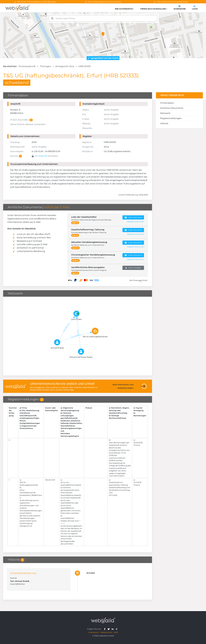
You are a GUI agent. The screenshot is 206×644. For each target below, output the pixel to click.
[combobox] (103, 18)
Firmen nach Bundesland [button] (153, 9)
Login (195, 8)
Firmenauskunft (27, 66)
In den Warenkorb (133, 217)
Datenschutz (106, 632)
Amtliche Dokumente (172, 108)
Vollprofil (43, 156)
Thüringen (45, 66)
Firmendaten (167, 103)
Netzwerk (165, 113)
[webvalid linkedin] (113, 629)
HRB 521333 (84, 66)
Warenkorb (180, 8)
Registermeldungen (171, 118)
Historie (164, 123)
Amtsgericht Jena (65, 66)
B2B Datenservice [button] (124, 9)
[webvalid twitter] (109, 629)
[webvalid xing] (117, 629)
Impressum (94, 632)
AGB (116, 632)
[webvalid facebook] (105, 629)
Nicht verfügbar (133, 268)
